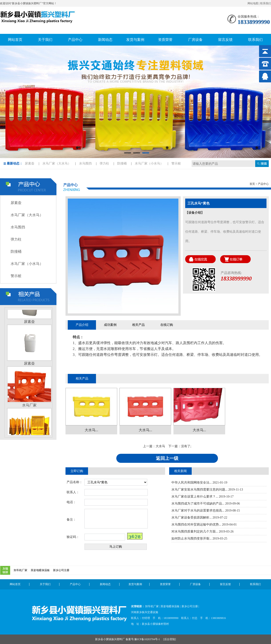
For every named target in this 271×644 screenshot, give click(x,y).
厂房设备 (195, 584)
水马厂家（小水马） (149, 163)
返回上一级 (167, 458)
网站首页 (15, 584)
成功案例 (110, 325)
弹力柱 (104, 163)
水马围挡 (85, 163)
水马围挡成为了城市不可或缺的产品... (198, 504)
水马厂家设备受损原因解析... (192, 518)
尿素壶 (30, 163)
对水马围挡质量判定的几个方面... (195, 532)
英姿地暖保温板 (40, 570)
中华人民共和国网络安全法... (192, 483)
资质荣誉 (165, 584)
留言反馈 (225, 584)
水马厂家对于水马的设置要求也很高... (198, 511)
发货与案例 (135, 584)
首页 (252, 184)
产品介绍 (82, 325)
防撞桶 (122, 163)
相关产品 (138, 325)
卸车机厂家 (21, 570)
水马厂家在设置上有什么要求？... (195, 497)
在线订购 (167, 325)
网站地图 (253, 3)
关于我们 (45, 584)
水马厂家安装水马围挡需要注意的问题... (200, 490)
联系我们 (266, 3)
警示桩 (176, 163)
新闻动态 (105, 584)
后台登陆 (170, 639)
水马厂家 (29, 406)
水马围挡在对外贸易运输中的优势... (196, 525)
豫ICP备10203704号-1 (147, 639)
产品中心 (75, 584)
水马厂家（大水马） (57, 163)
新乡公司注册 (61, 570)
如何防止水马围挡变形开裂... (192, 539)
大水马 (160, 446)
